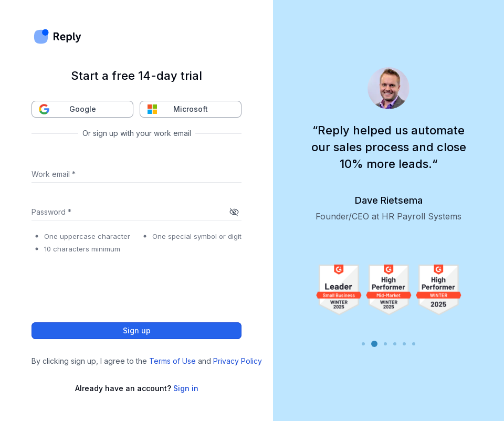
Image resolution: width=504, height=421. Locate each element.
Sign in (186, 388)
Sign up (136, 331)
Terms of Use (172, 361)
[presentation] (111, 285)
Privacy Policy (238, 361)
